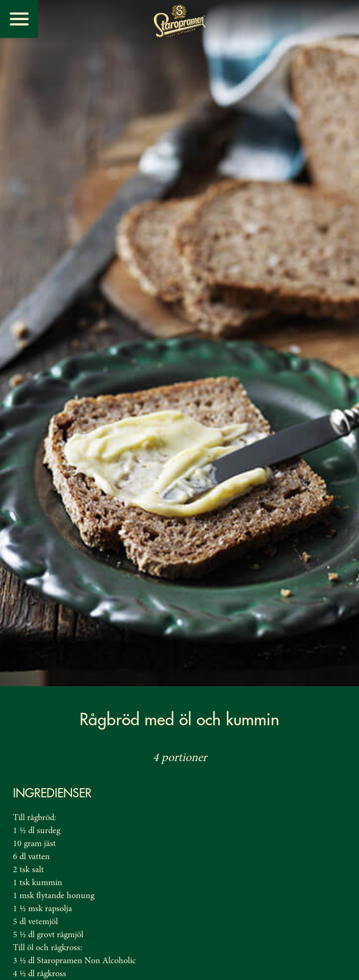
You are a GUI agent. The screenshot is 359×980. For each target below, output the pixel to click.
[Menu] (19, 19)
